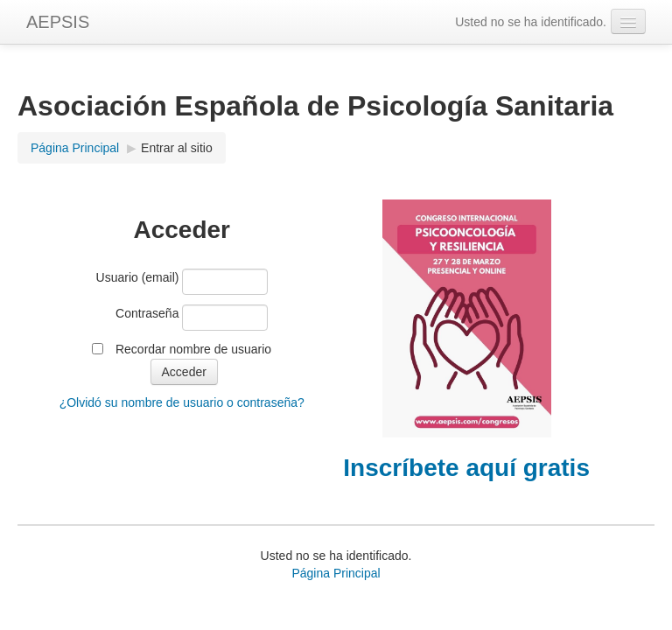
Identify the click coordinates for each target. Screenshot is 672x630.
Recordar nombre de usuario (193, 349)
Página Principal (75, 148)
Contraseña (147, 313)
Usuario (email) (138, 277)
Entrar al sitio (177, 148)
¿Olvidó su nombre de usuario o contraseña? (182, 402)
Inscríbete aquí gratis (466, 468)
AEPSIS (58, 22)
